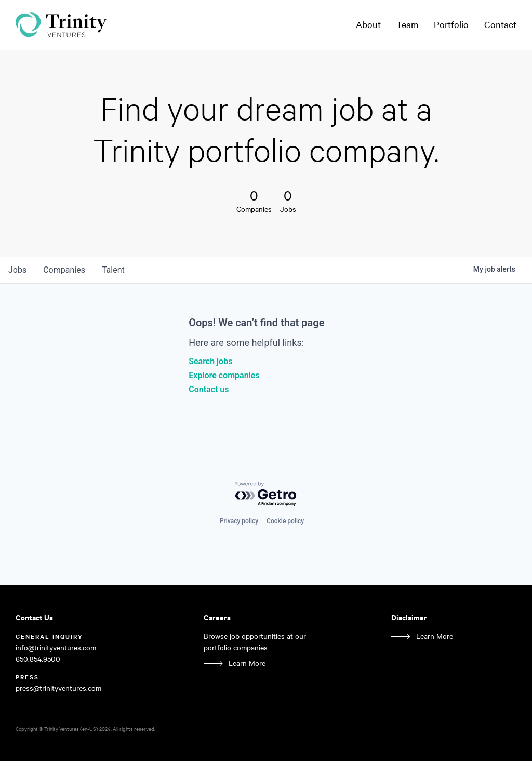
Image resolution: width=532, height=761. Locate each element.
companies (64, 270)
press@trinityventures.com (58, 688)
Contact (500, 24)
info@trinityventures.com (56, 647)
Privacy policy (239, 521)
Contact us (209, 389)
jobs (17, 270)
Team (407, 24)
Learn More (247, 663)
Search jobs (210, 361)
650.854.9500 (38, 659)
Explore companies (224, 375)
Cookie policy (285, 521)
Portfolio (451, 24)
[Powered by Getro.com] (266, 494)
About (368, 24)
